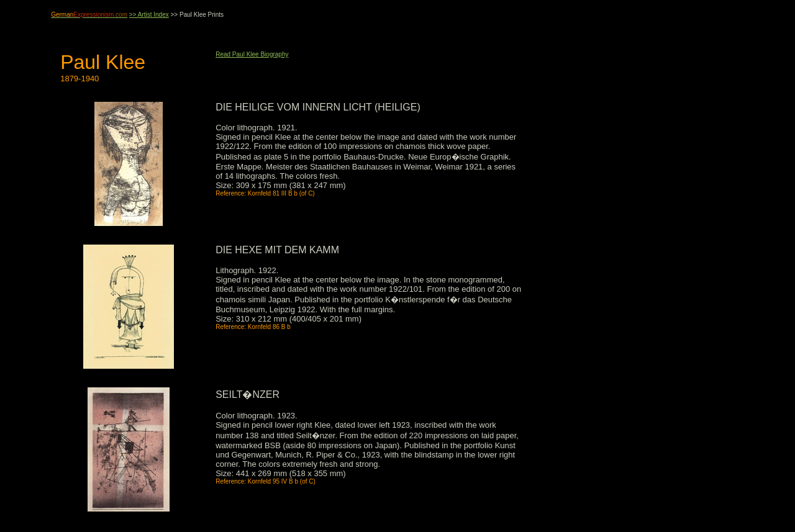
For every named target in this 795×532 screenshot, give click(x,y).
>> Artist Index (149, 15)
